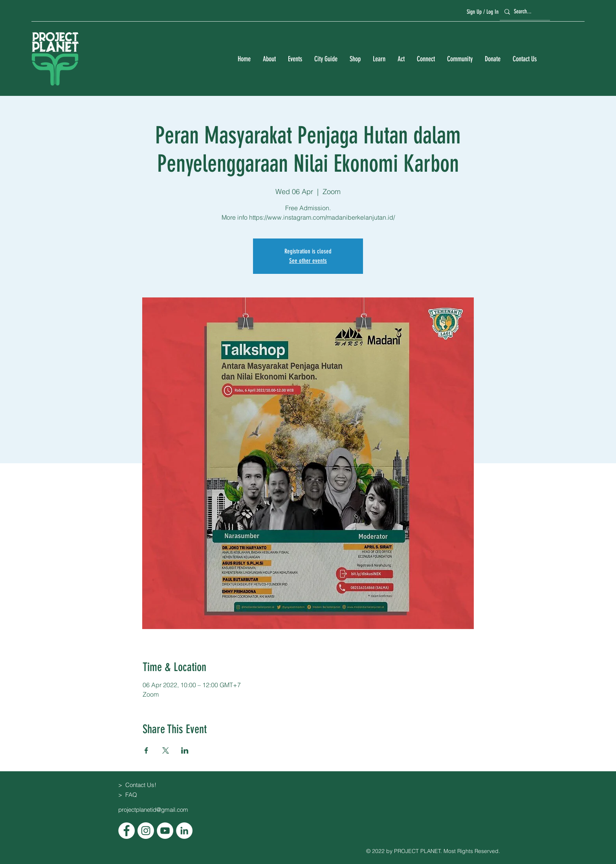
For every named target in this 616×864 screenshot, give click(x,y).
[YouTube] (165, 831)
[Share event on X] (166, 750)
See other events (308, 261)
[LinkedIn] (184, 831)
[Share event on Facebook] (146, 750)
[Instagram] (146, 831)
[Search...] (524, 12)
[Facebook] (126, 831)
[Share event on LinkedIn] (185, 750)
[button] (269, 59)
